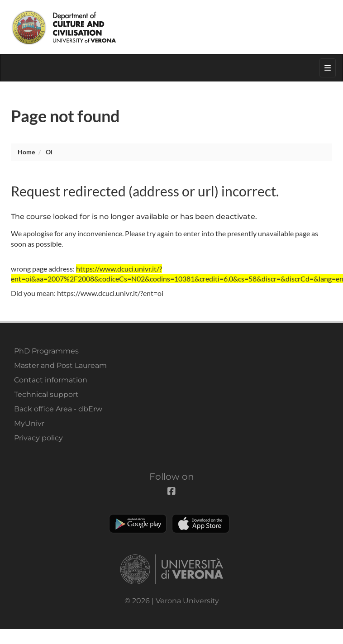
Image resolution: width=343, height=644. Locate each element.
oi (49, 152)
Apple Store (201, 524)
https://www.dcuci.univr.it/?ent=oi (110, 293)
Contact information (51, 380)
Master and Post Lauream (60, 365)
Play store (138, 524)
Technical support (46, 394)
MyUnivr (29, 423)
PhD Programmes (46, 351)
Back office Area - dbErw (58, 409)
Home (26, 152)
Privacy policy (38, 438)
